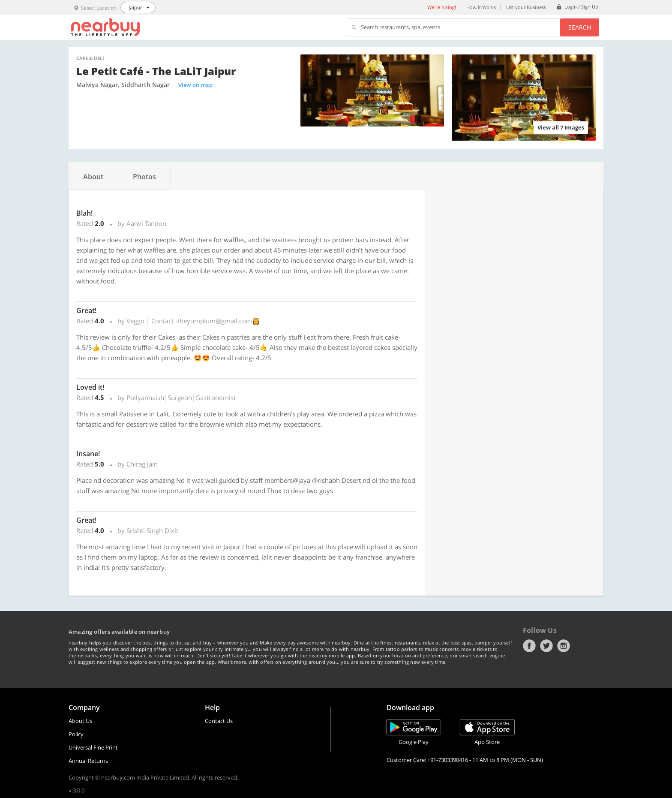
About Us (80, 721)
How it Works (481, 7)
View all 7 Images (561, 127)
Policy (76, 734)
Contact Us (219, 721)
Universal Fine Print (93, 747)
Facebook (529, 646)
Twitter (546, 646)
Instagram (564, 646)
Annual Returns (88, 761)
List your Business (526, 7)
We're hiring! (442, 7)
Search (580, 27)
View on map (195, 85)
